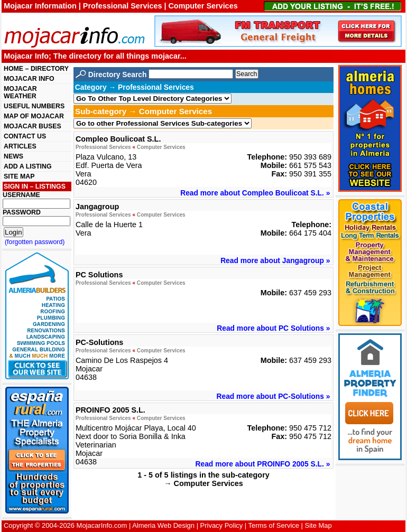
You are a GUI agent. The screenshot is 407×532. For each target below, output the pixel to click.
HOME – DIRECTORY (36, 69)
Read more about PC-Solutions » (273, 396)
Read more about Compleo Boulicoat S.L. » (255, 193)
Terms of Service (274, 525)
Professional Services (103, 147)
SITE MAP (19, 176)
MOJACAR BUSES (33, 126)
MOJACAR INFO (29, 79)
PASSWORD (22, 212)
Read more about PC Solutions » (273, 328)
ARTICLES (20, 146)
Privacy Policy (222, 525)
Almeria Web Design (163, 525)
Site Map (318, 525)
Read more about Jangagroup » (275, 260)
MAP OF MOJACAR (34, 116)
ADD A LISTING (28, 166)
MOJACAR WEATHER (20, 92)
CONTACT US (25, 136)
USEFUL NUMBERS (34, 106)
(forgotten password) (35, 242)
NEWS (13, 156)
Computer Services (161, 147)
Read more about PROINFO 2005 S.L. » (263, 464)
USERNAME (21, 195)
